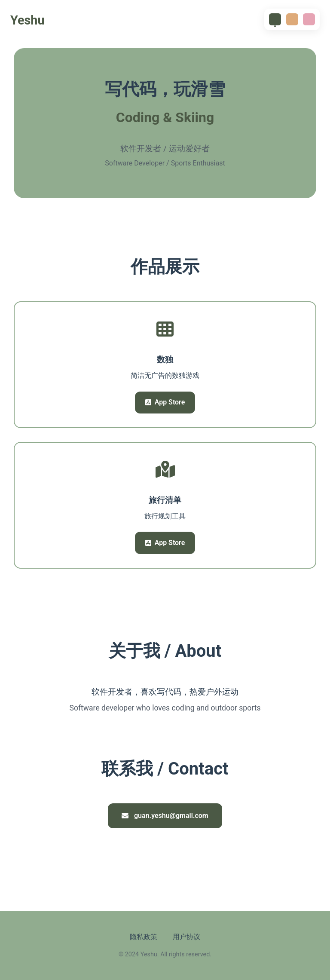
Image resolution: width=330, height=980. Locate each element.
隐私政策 (144, 937)
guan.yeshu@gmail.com (165, 816)
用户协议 (186, 937)
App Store (165, 402)
